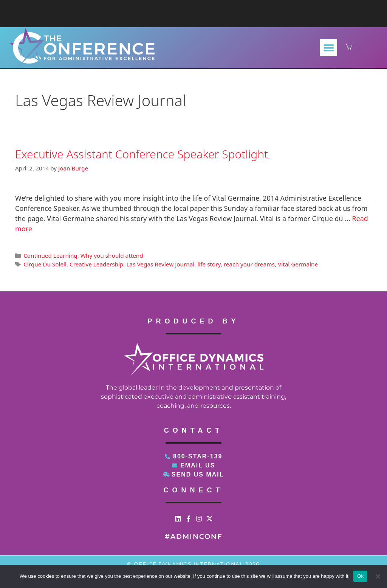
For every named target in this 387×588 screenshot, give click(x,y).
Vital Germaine (298, 264)
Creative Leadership (96, 264)
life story (209, 264)
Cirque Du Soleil (45, 264)
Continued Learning (50, 255)
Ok (360, 576)
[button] (329, 48)
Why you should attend (112, 255)
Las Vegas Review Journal (161, 264)
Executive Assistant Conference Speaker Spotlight (142, 154)
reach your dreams (249, 264)
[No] (378, 576)
